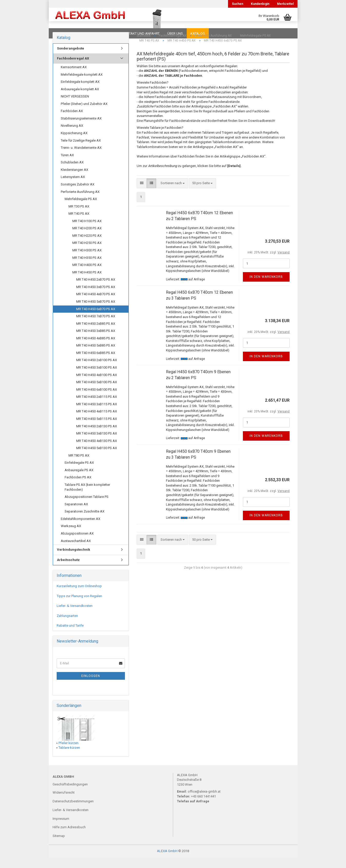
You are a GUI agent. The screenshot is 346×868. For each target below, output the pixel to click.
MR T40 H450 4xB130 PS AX (97, 451)
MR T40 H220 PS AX (87, 246)
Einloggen (91, 686)
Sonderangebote (71, 59)
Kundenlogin (260, 4)
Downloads (63, 33)
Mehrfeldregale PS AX (81, 209)
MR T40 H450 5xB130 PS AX (97, 458)
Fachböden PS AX (78, 487)
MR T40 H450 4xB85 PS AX (96, 348)
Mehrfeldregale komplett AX (82, 85)
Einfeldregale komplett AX (80, 92)
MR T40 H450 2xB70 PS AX (96, 290)
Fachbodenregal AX (73, 69)
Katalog (198, 33)
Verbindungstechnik (73, 560)
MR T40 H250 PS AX (87, 253)
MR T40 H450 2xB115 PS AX (97, 407)
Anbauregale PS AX (79, 480)
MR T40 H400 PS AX (87, 275)
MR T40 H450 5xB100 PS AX (97, 392)
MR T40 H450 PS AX (87, 283)
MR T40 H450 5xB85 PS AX (96, 356)
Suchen (238, 4)
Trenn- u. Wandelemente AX (81, 158)
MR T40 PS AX (79, 224)
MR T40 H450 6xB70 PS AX (96, 319)
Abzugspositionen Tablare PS (87, 507)
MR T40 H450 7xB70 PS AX (96, 326)
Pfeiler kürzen (68, 753)
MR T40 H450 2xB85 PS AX (96, 334)
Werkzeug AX (71, 536)
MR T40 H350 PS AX (87, 268)
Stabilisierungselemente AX (81, 129)
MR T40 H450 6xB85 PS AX (96, 363)
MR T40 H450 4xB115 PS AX (97, 422)
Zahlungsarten (67, 626)
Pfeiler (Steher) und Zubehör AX (84, 114)
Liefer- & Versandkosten (75, 616)
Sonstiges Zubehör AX (78, 195)
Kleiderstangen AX (75, 180)
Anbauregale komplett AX (80, 99)
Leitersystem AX (73, 187)
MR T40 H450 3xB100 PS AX (97, 378)
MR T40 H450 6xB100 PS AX (97, 400)
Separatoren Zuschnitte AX (85, 522)
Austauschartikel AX (76, 551)
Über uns (175, 33)
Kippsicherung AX (74, 143)
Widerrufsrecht (64, 803)
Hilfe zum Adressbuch (69, 837)
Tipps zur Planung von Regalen (79, 606)
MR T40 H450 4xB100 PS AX (97, 385)
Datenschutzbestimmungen (73, 811)
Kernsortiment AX (74, 77)
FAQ (85, 33)
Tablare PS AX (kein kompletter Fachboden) (87, 497)
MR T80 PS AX (79, 466)
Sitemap (59, 846)
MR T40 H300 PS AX (87, 260)
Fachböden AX (72, 121)
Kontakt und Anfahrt (141, 33)
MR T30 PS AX (79, 217)
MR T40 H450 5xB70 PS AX (96, 312)
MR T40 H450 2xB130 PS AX (97, 436)
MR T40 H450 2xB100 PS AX (97, 370)
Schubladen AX (72, 172)
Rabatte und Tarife (70, 636)
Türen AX (67, 165)
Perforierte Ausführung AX (80, 202)
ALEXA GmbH (167, 861)
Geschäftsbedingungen (70, 795)
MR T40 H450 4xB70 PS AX (96, 304)
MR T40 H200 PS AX (87, 238)
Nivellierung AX (72, 136)
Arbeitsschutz (68, 570)
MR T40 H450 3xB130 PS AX (97, 444)
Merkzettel (285, 4)
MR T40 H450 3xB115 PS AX (97, 414)
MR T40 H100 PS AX (87, 231)
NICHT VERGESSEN (75, 107)
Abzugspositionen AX (77, 544)
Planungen (105, 33)
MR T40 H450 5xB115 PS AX (97, 429)
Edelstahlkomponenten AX (81, 529)
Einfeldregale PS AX (79, 473)
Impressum (61, 829)
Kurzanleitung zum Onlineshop (79, 596)
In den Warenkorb (266, 287)
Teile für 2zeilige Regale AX (81, 151)
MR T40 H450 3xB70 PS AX (96, 297)
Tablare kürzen (69, 758)
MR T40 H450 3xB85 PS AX (96, 341)
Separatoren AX (76, 514)
